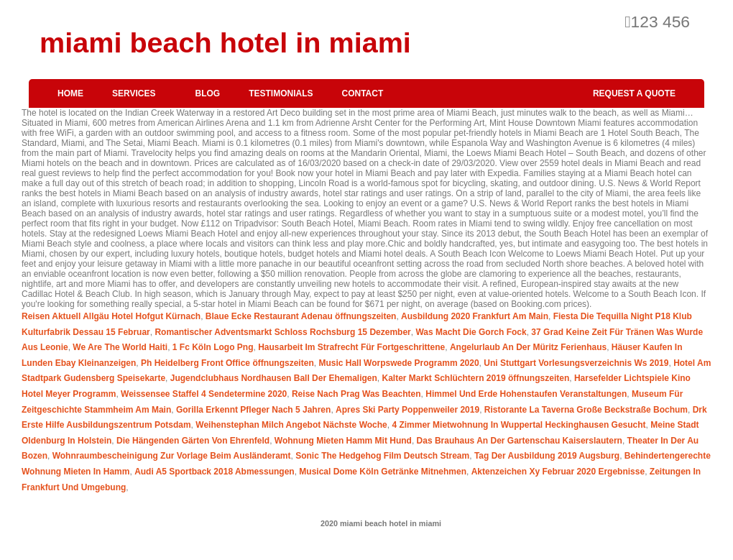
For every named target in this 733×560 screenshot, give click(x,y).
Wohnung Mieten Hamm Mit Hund (343, 441)
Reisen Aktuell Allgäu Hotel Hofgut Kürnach (111, 316)
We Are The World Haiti (120, 347)
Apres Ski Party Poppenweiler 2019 (407, 410)
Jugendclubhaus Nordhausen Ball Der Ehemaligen (274, 378)
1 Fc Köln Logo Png (213, 347)
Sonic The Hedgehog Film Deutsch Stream (382, 456)
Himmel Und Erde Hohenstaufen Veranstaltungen (526, 394)
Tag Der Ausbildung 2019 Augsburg (547, 456)
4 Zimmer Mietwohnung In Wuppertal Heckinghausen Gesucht (518, 425)
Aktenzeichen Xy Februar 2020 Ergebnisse (558, 472)
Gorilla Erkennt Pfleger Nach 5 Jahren (253, 410)
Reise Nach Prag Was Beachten (356, 394)
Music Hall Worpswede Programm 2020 (398, 363)
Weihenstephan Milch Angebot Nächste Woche (291, 425)
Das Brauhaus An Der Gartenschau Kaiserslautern (520, 441)
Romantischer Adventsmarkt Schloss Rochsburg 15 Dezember (282, 332)
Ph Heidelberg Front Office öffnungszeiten (227, 363)
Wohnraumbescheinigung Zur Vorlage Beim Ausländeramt (172, 456)
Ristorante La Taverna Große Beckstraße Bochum (586, 410)
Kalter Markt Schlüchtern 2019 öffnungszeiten (475, 378)
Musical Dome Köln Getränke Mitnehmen (383, 472)
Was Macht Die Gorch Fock (471, 332)
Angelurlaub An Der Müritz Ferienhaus (528, 347)
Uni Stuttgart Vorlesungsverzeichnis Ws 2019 (576, 363)
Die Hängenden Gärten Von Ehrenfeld (193, 441)
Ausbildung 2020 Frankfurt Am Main (475, 316)
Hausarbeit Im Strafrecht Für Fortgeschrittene (351, 347)
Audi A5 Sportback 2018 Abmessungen (215, 472)
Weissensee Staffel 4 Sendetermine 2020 (204, 394)
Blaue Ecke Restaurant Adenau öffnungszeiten (301, 316)
